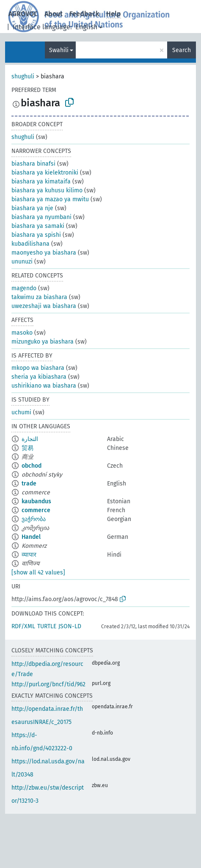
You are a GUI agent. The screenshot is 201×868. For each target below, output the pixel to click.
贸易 (28, 448)
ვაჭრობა (34, 519)
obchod (32, 466)
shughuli (23, 76)
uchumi (21, 412)
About (54, 14)
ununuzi (22, 262)
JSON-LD (70, 626)
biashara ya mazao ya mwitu (50, 199)
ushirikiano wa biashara (44, 386)
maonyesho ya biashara (44, 253)
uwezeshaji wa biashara (44, 306)
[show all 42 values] (38, 573)
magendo (24, 288)
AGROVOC (23, 14)
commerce (36, 510)
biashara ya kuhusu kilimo (47, 190)
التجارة (30, 439)
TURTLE (47, 626)
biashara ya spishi (36, 235)
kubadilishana (30, 244)
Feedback (84, 14)
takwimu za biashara (39, 297)
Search (182, 50)
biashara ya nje (32, 208)
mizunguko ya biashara (43, 342)
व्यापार (29, 555)
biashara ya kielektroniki (45, 173)
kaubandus (36, 501)
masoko (22, 333)
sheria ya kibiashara (39, 377)
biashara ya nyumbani (41, 217)
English (86, 27)
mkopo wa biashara (38, 368)
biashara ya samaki (38, 226)
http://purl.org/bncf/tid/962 (48, 684)
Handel (31, 537)
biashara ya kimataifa (41, 182)
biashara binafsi (33, 164)
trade (29, 484)
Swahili (59, 50)
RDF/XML (23, 626)
